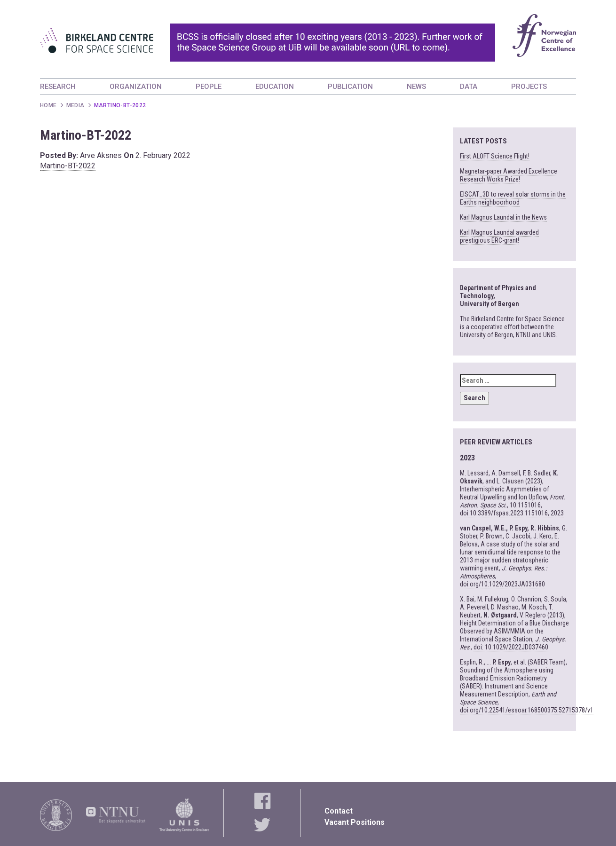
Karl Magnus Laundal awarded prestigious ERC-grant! (499, 236)
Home (48, 105)
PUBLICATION (350, 87)
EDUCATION (275, 87)
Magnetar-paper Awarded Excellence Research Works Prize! (509, 175)
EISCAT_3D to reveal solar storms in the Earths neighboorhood (513, 198)
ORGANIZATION (136, 87)
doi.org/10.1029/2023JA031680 (502, 584)
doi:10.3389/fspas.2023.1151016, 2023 (512, 513)
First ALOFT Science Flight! (495, 156)
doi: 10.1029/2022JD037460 (511, 647)
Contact (339, 811)
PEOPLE (209, 87)
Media (75, 105)
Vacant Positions (355, 822)
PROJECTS (529, 87)
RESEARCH (58, 87)
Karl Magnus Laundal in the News (503, 217)
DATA (469, 87)
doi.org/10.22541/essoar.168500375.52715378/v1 (527, 710)
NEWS (416, 87)
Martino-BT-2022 (68, 166)
